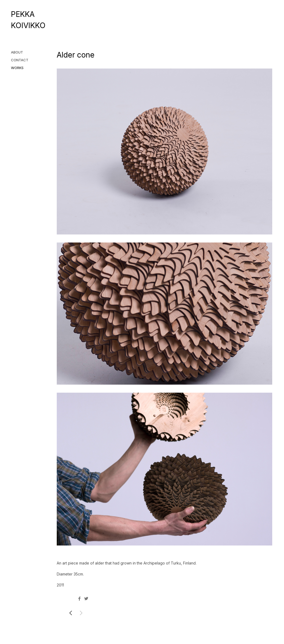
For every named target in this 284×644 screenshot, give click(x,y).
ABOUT (17, 52)
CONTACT (20, 60)
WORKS (17, 68)
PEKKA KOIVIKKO (28, 20)
